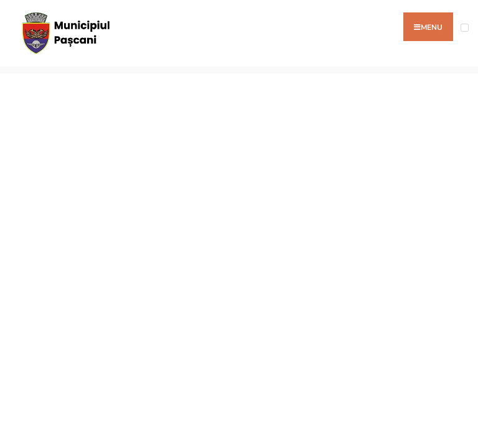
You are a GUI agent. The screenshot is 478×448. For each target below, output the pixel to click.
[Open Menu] (465, 28)
